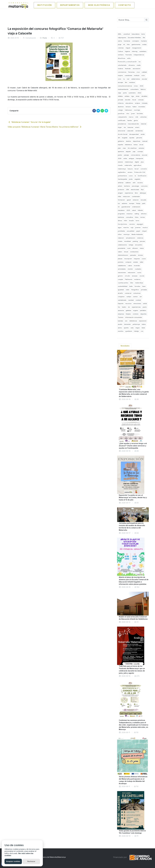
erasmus (130, 214)
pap (134, 151)
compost (128, 262)
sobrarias (143, 117)
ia (135, 176)
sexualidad (131, 231)
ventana (121, 55)
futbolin (140, 210)
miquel (144, 231)
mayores (137, 259)
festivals (128, 69)
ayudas (132, 138)
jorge (120, 44)
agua (120, 227)
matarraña (128, 165)
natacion (121, 238)
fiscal (134, 100)
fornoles (137, 286)
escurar (145, 155)
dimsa (120, 221)
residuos (132, 82)
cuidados (138, 269)
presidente (122, 248)
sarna (120, 41)
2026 (120, 158)
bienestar (127, 324)
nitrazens (132, 65)
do (129, 307)
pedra (120, 155)
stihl (134, 183)
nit (119, 207)
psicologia (135, 186)
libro (136, 193)
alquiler (128, 151)
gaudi (129, 200)
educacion (132, 272)
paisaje (126, 155)
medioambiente (123, 89)
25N (127, 190)
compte (120, 279)
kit (124, 44)
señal (145, 303)
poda (131, 179)
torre (137, 221)
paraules (133, 255)
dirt (119, 138)
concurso (144, 186)
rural (129, 248)
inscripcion (128, 259)
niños (120, 234)
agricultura (137, 165)
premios (121, 262)
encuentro (139, 245)
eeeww (120, 162)
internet (144, 124)
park (144, 203)
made (139, 65)
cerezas (141, 100)
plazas (120, 259)
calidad (144, 72)
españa (120, 145)
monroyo (127, 234)
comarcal (128, 293)
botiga (131, 245)
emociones (137, 303)
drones (140, 255)
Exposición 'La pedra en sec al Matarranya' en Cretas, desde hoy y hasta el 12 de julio (133, 497)
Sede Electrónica (101, 5)
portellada (121, 231)
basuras (130, 127)
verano (130, 172)
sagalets (137, 179)
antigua (131, 158)
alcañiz (120, 293)
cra (142, 331)
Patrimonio (129, 279)
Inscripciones (122, 224)
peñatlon (143, 310)
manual (145, 141)
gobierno (121, 141)
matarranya (129, 162)
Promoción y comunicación (127, 62)
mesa (142, 248)
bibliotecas (133, 321)
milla (119, 196)
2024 (141, 86)
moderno (137, 279)
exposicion (143, 321)
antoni (120, 186)
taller (142, 262)
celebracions (122, 245)
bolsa (136, 145)
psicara (142, 241)
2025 (128, 210)
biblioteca (128, 145)
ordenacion (136, 207)
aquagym (140, 224)
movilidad (127, 241)
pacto (145, 307)
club (137, 117)
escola (142, 276)
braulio (131, 221)
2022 (139, 93)
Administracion (123, 255)
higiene (127, 51)
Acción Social (123, 134)
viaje (119, 93)
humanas (127, 41)
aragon (120, 193)
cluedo (120, 165)
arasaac (135, 276)
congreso (121, 297)
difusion (135, 248)
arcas (141, 145)
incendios (142, 107)
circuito (127, 276)
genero (120, 276)
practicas (121, 114)
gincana (139, 138)
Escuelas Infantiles (134, 38)
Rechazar (31, 861)
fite (144, 38)
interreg (135, 51)
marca (131, 117)
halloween (128, 110)
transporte (140, 158)
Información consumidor (134, 317)
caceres (132, 224)
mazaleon (121, 210)
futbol (134, 107)
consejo (140, 151)
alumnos (121, 107)
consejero (136, 41)
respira (120, 75)
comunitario (134, 89)
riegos (138, 328)
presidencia (122, 124)
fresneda (129, 55)
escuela (143, 200)
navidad (131, 300)
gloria (136, 120)
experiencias (136, 307)
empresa (121, 314)
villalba (120, 96)
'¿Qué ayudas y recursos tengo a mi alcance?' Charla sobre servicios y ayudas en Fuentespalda (133, 446)
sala (132, 328)
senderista (139, 131)
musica (145, 227)
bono (143, 34)
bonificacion (142, 176)
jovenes (138, 227)
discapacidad (134, 134)
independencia (139, 55)
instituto (137, 75)
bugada (125, 138)
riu (124, 79)
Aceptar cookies (13, 861)
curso (131, 176)
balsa (144, 324)
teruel (137, 169)
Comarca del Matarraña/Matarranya (53, 857)
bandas (120, 321)
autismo (125, 203)
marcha (126, 227)
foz (119, 307)
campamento (122, 117)
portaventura (122, 176)
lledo (143, 328)
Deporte (121, 303)
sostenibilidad (123, 286)
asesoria (121, 310)
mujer (120, 127)
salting (137, 214)
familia (130, 120)
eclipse (137, 103)
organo (136, 310)
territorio (127, 186)
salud (134, 210)
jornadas (144, 290)
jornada (121, 100)
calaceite (130, 131)
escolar (145, 79)
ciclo (143, 75)
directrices (122, 58)
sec (126, 321)
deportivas (137, 141)
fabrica (143, 89)
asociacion (136, 69)
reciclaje (137, 110)
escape (120, 82)
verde (143, 134)
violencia (140, 238)
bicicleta (140, 114)
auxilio (120, 324)
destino (129, 141)
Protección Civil (140, 172)
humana (144, 41)
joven (133, 114)
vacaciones (122, 272)
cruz (138, 72)
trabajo (136, 331)
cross (136, 86)
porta (125, 93)
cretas (144, 44)
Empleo (128, 314)
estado (136, 262)
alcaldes (144, 96)
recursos (128, 303)
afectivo (144, 214)
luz (119, 203)
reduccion (126, 196)
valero (120, 252)
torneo (143, 217)
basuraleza (136, 34)
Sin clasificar (132, 148)
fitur (142, 190)
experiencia (129, 193)
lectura (128, 107)
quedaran (129, 331)
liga (133, 96)
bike (132, 283)
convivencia (122, 72)
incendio (137, 266)
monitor (130, 269)
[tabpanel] (133, 595)
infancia (121, 103)
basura (130, 169)
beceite (128, 100)
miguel (128, 48)
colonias (121, 48)
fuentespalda (122, 179)
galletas (128, 310)
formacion (121, 200)
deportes (143, 314)
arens (120, 328)
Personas (131, 72)
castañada (128, 75)
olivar (138, 96)
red (128, 79)
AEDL (120, 34)
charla (120, 241)
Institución (40, 5)
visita (125, 158)
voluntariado (122, 65)
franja (138, 203)
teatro (124, 307)
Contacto (129, 5)
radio (128, 290)
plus (142, 162)
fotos (137, 217)
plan (119, 148)
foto (128, 44)
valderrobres (136, 79)
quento (126, 328)
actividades (122, 269)
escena (140, 183)
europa (132, 203)
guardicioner (126, 207)
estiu (129, 58)
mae (124, 148)
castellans (143, 51)
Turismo (121, 317)
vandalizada (122, 300)
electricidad (135, 190)
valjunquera (122, 38)
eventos (121, 331)
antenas (121, 183)
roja (132, 227)
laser (144, 286)
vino (128, 114)
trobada (145, 103)
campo (129, 297)
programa (121, 214)
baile (131, 286)
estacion (136, 200)
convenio (144, 169)
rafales (127, 96)
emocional (121, 131)
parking (135, 241)
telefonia (121, 217)
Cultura (120, 51)
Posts (45, 38)
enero (137, 127)
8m (126, 82)
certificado (122, 120)
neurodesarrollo (133, 124)
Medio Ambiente (137, 234)
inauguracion (137, 48)
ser (141, 297)
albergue (143, 193)
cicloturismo (134, 252)
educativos (129, 103)
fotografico (135, 290)
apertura (121, 151)
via (125, 127)
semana (141, 148)
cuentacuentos (123, 283)
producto (121, 190)
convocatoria (135, 155)
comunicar (137, 293)
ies (140, 62)
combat (138, 300)
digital (137, 162)
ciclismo (136, 314)
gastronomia (136, 44)
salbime (128, 183)
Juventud (127, 34)
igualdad (121, 290)
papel (138, 231)
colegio (120, 110)
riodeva (120, 69)
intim (126, 221)
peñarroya (136, 324)
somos (135, 297)
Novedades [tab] (125, 346)
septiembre (122, 172)
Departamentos (68, 5)
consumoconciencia (125, 86)
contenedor (136, 196)
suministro (132, 93)
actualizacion (131, 238)
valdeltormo (122, 266)
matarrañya (139, 283)
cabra (130, 266)
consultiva (129, 217)
